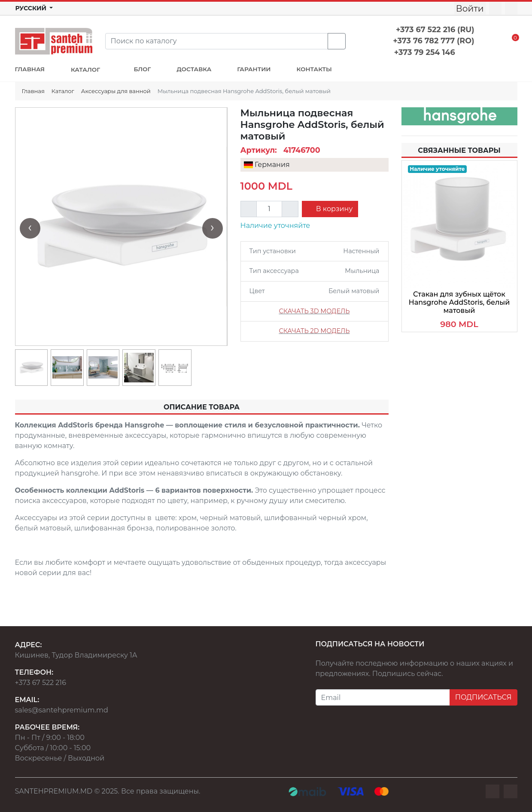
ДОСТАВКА (194, 69)
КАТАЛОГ (86, 70)
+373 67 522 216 (41, 683)
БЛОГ (143, 69)
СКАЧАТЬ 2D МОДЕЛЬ (314, 331)
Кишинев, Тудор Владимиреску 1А (76, 655)
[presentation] (30, 228)
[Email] (383, 697)
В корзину (334, 209)
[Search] (217, 41)
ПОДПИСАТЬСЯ (483, 697)
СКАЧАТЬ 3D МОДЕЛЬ (314, 311)
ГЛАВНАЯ (30, 69)
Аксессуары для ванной (116, 91)
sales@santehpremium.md (62, 710)
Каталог (63, 91)
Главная (33, 91)
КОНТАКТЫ (314, 69)
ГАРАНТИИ (254, 69)
